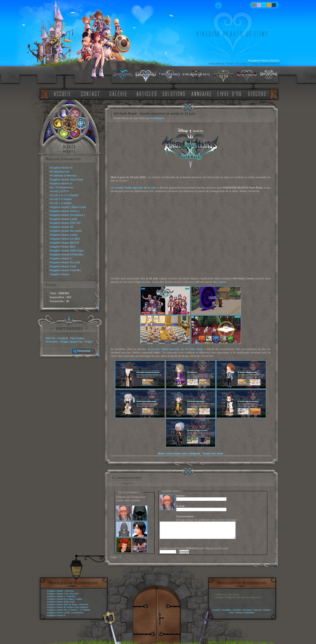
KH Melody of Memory (63, 176)
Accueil (216, 610)
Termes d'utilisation (245, 613)
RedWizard (157, 118)
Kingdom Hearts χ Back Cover (68, 207)
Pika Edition (77, 338)
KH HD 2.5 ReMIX (61, 199)
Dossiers (237, 610)
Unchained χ (78, 613)
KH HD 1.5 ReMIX (61, 203)
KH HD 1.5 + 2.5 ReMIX (64, 195)
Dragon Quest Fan (71, 342)
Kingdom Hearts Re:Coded (60, 599)
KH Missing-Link (60, 172)
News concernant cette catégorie (179, 453)
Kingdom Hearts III (61, 183)
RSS (232, 613)
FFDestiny (52, 342)
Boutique (248, 610)
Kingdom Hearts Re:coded (66, 231)
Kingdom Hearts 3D (62, 227)
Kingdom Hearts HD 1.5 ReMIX (63, 610)
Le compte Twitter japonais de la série (134, 188)
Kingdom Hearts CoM (63, 266)
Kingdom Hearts (60, 274)
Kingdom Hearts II (61, 258)
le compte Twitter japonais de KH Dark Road (175, 349)
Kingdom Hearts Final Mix (65, 270)
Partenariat (84, 351)
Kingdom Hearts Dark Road (67, 179)
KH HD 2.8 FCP (59, 191)
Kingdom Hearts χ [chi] (64, 219)
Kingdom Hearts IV (61, 168)
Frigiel (88, 342)
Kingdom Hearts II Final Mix (67, 254)
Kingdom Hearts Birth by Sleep (62, 605)
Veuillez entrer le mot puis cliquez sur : (195, 548)
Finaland (63, 338)
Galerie (267, 610)
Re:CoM (74, 594)
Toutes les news (213, 453)
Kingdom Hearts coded (64, 235)
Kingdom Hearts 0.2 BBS (65, 239)
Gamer (222, 282)
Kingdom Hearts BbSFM (65, 243)
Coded (79, 599)
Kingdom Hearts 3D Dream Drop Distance (68, 607)
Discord (258, 610)
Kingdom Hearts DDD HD (65, 223)
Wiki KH (50, 338)
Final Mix (69, 591)
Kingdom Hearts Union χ (65, 211)
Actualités (226, 610)
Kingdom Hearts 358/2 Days (67, 251)
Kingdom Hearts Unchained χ (68, 215)
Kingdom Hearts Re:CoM (65, 262)
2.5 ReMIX (85, 610)
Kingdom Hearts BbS (63, 247)
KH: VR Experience (62, 187)
